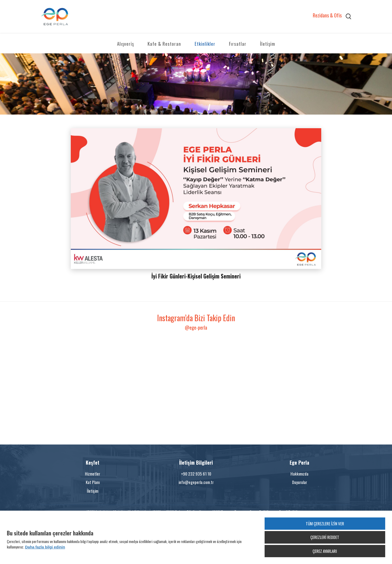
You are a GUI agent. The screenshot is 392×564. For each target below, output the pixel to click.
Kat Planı (93, 482)
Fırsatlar (238, 44)
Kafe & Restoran (164, 44)
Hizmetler (93, 474)
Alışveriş (125, 44)
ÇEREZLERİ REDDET (325, 537)
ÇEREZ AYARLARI (325, 551)
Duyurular (300, 482)
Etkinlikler (205, 44)
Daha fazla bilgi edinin (45, 547)
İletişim (268, 44)
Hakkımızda (299, 474)
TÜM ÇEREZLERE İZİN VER (325, 523)
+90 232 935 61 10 (196, 474)
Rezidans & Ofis (327, 15)
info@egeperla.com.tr (196, 482)
